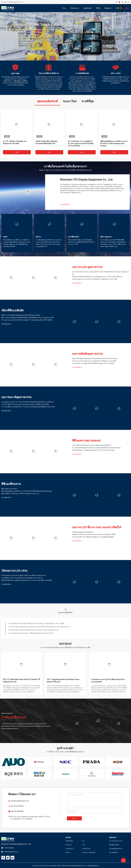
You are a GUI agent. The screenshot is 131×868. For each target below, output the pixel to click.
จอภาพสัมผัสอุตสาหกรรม (88, 354)
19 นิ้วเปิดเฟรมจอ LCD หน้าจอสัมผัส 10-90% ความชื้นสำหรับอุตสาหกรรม (24, 575)
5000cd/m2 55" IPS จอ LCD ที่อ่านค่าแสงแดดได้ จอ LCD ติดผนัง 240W (94, 534)
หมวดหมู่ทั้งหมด (113, 852)
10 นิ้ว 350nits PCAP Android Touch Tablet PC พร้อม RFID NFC (92, 445)
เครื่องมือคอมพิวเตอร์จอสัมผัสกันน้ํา (83, 532)
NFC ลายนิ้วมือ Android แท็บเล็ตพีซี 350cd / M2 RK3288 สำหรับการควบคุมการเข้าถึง (28, 318)
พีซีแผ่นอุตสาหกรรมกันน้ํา (9, 489)
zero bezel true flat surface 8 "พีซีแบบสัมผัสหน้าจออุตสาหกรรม (31, 633)
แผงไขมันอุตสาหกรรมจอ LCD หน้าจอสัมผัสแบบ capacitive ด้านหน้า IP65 (95, 279)
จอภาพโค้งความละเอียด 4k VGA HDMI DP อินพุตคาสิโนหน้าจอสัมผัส (93, 363)
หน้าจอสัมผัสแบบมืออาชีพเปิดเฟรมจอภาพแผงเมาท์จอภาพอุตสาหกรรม (34, 630)
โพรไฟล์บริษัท (69, 841)
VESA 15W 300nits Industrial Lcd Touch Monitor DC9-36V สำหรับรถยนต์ (95, 359)
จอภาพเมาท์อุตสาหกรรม (16, 397)
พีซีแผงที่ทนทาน (11, 484)
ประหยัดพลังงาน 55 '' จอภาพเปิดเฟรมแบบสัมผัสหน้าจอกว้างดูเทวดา (22, 578)
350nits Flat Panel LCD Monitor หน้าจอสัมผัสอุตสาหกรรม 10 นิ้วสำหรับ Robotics (97, 277)
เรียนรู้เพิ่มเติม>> (65, 204)
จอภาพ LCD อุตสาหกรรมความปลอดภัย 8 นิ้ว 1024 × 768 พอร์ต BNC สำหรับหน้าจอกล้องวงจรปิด (101, 273)
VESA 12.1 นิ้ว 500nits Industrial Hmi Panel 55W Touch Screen (21, 315)
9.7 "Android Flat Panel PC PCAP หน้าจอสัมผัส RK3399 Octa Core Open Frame (96, 448)
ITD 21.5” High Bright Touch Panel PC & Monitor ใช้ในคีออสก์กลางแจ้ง (21, 681)
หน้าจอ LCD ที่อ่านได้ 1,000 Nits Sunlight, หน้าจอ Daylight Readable (93, 537)
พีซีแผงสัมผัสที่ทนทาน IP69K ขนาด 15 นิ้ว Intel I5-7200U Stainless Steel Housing (114, 144)
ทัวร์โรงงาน (69, 845)
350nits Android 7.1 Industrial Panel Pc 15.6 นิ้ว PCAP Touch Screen (93, 450)
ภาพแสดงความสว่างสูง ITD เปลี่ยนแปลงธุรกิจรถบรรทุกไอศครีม (108, 681)
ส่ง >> (74, 818)
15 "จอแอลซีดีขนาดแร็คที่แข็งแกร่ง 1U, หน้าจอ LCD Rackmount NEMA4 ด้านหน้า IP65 (28, 407)
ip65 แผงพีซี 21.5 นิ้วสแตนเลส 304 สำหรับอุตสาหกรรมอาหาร (20, 494)
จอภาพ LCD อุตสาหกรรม (87, 267)
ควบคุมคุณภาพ (70, 849)
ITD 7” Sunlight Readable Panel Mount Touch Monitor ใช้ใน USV (63, 681)
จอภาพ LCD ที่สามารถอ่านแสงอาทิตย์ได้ (97, 527)
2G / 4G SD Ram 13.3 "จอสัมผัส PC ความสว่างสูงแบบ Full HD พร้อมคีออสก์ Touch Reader (81, 144)
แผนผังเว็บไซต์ (86, 849)
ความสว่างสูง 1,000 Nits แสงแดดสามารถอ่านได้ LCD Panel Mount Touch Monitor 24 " (39, 627)
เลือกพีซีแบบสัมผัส (12, 310)
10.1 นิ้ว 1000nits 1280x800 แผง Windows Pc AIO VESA (15, 142)
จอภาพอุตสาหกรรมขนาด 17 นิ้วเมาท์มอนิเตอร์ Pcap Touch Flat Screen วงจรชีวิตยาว (28, 402)
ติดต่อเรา (68, 852)
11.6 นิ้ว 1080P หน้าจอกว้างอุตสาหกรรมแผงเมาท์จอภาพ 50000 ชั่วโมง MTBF (25, 404)
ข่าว (83, 841)
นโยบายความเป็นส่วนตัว (89, 852)
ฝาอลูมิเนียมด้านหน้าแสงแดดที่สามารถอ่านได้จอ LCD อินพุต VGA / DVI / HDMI (36, 624)
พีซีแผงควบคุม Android (86, 441)
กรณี (117, 8)
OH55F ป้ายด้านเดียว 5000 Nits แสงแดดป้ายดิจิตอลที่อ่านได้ (46, 142)
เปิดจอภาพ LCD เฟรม (14, 571)
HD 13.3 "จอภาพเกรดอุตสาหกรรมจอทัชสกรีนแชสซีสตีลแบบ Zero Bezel (94, 361)
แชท (17, 152)
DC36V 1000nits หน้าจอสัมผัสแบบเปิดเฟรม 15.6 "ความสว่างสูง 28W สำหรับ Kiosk (27, 580)
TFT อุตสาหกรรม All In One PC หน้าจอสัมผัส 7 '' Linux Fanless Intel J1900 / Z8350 (27, 320)
